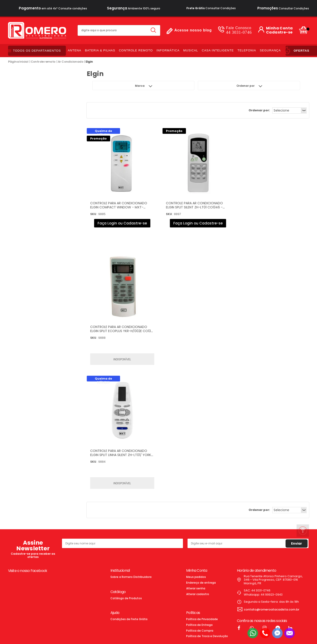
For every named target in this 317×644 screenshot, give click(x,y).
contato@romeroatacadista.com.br (272, 609)
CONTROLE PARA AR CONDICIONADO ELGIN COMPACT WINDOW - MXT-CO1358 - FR (119, 207)
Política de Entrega (199, 625)
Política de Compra (200, 631)
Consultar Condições (211, 8)
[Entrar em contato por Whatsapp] (253, 633)
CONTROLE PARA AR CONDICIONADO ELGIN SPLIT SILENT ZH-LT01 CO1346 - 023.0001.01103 (194, 207)
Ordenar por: (259, 110)
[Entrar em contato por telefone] (265, 633)
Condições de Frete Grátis (129, 619)
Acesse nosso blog (193, 30)
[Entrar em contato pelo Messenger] (277, 633)
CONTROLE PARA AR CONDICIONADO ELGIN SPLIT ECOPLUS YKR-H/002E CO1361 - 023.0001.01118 (122, 331)
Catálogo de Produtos (126, 598)
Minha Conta (279, 28)
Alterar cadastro (198, 594)
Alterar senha (196, 588)
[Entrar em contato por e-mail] (289, 633)
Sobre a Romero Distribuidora (131, 577)
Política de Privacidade (202, 619)
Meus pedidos (196, 577)
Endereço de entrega (201, 583)
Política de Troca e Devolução (207, 636)
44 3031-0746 (239, 30)
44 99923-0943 (272, 595)
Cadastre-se (279, 32)
